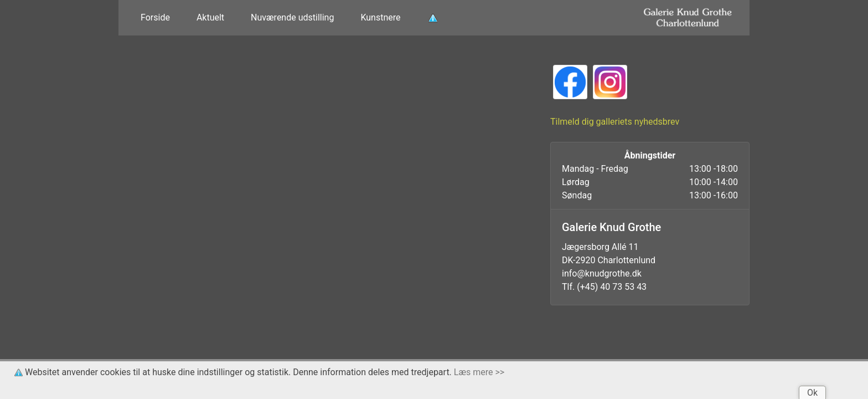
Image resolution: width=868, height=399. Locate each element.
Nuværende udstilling (292, 17)
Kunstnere (380, 17)
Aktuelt (210, 17)
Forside (155, 17)
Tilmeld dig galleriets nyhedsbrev (615, 122)
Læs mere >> (479, 372)
